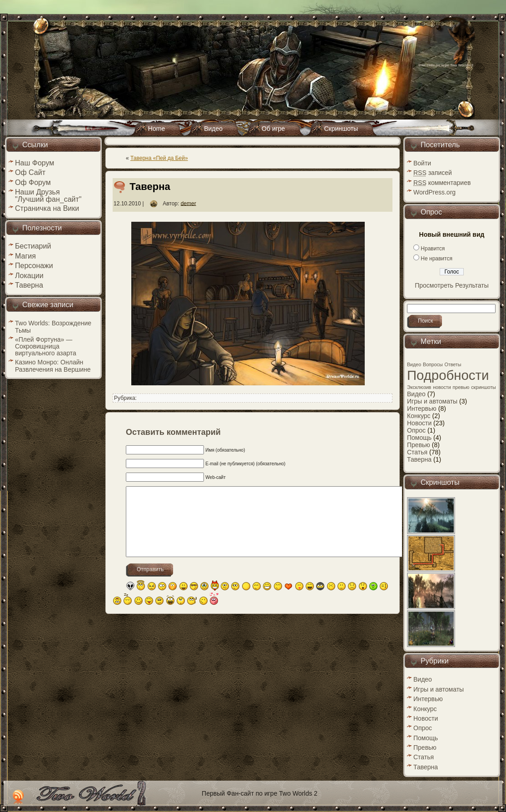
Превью (419, 445)
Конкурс (419, 416)
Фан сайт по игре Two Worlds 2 (446, 65)
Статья (417, 452)
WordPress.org (434, 192)
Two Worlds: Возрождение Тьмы (53, 326)
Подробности (448, 375)
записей (433, 173)
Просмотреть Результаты (452, 285)
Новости (419, 423)
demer (189, 203)
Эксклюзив (419, 387)
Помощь (419, 438)
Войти (422, 163)
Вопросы (433, 364)
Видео (414, 364)
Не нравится (437, 259)
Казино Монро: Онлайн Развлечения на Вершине (53, 366)
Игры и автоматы (432, 401)
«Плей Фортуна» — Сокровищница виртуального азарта (46, 346)
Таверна (150, 187)
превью (461, 387)
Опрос (416, 430)
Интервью (422, 408)
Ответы (453, 364)
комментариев (442, 183)
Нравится (433, 249)
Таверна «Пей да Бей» (159, 158)
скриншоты (484, 387)
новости (442, 387)
